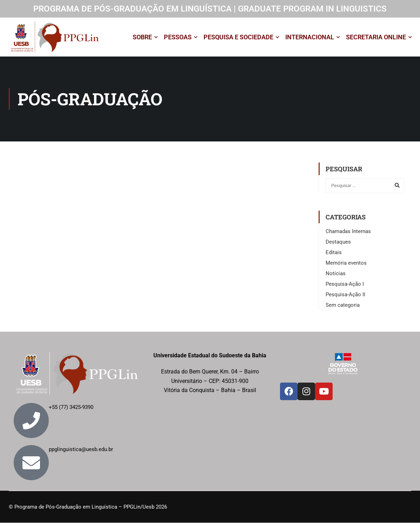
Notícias (336, 274)
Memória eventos (346, 263)
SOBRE (142, 37)
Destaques (338, 242)
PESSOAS (178, 37)
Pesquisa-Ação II (345, 295)
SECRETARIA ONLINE (376, 37)
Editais (334, 253)
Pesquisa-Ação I (345, 284)
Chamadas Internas (348, 232)
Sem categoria (343, 305)
